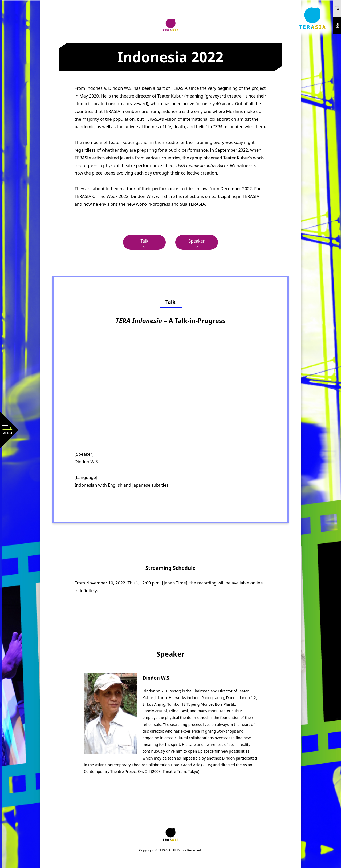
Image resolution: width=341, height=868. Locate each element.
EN (337, 25)
